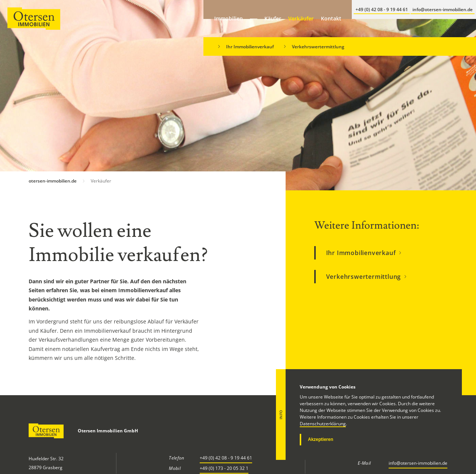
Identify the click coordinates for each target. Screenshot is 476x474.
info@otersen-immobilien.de (418, 463)
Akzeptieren (321, 439)
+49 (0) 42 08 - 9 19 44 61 (226, 458)
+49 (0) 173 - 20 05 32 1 (224, 468)
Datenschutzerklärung (323, 424)
